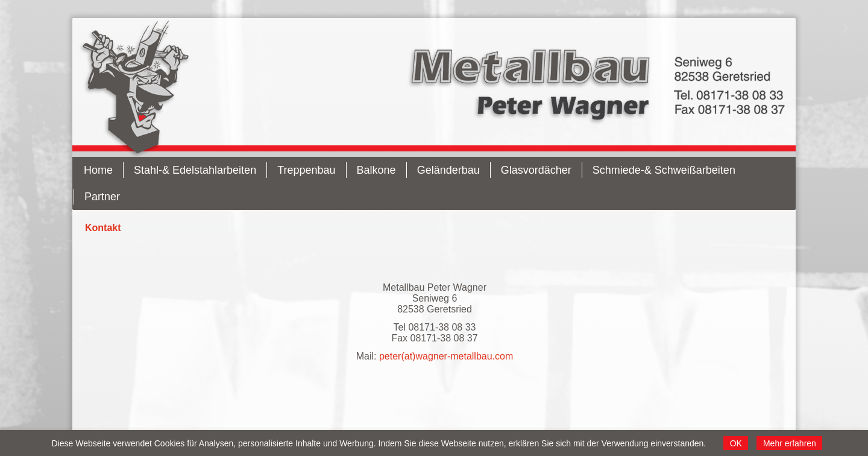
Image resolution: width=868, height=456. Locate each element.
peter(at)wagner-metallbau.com (446, 356)
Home (98, 170)
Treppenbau (306, 170)
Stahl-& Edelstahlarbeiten (195, 170)
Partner (102, 197)
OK (736, 443)
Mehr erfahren (790, 443)
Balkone (376, 170)
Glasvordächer (536, 170)
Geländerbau (448, 170)
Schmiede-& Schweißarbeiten (664, 170)
